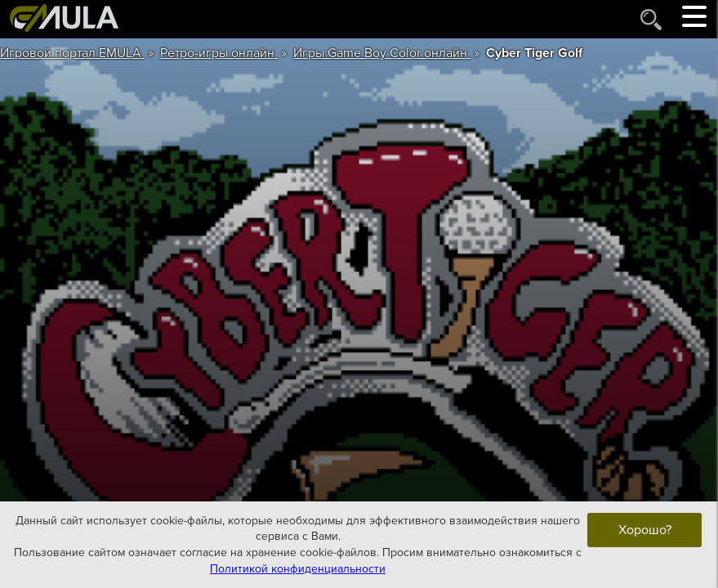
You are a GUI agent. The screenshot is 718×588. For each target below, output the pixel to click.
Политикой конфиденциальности (298, 568)
